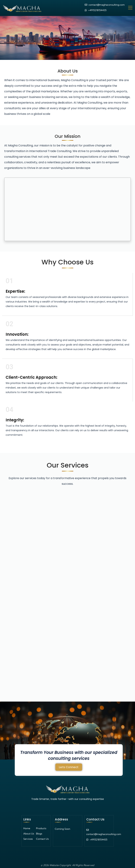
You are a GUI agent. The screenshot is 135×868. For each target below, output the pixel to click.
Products (41, 827)
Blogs (39, 832)
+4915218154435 (97, 9)
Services (28, 837)
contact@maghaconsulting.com (107, 4)
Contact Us (42, 837)
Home (27, 827)
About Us (29, 832)
